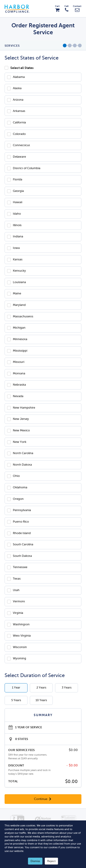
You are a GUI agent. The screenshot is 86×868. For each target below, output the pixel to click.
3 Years (67, 688)
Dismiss (35, 861)
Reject (51, 861)
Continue (43, 799)
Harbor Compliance (19, 9)
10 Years (41, 700)
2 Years (41, 688)
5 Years (16, 700)
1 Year (16, 688)
